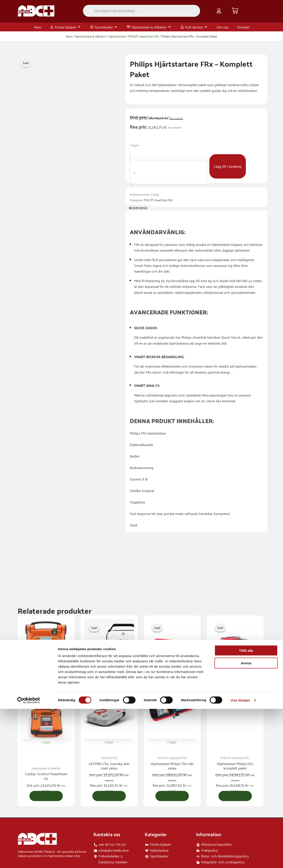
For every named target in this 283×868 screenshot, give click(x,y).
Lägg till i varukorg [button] (47, 751)
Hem (69, 36)
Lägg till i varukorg (228, 166)
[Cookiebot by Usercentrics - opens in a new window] (29, 859)
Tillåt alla (246, 810)
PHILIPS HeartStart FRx (144, 36)
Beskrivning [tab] (138, 208)
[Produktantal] (168, 172)
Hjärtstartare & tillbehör (90, 36)
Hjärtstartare (117, 36)
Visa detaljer (240, 859)
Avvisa (246, 822)
